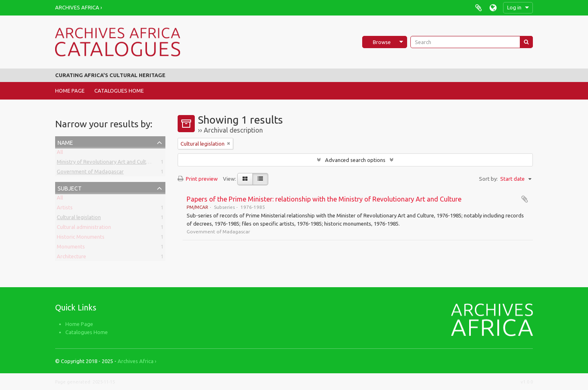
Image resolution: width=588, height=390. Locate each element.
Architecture (71, 258)
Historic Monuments (81, 238)
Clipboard (478, 8)
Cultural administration (84, 228)
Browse (382, 42)
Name (65, 142)
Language (493, 8)
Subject (70, 187)
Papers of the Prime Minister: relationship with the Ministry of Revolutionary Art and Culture (324, 199)
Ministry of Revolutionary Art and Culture (105, 163)
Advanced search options (355, 160)
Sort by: (488, 179)
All (60, 153)
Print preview (198, 179)
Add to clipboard (525, 199)
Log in (514, 7)
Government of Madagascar (90, 173)
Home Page (70, 91)
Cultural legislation (79, 219)
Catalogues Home (119, 91)
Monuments (71, 248)
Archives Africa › (79, 7)
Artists (65, 209)
